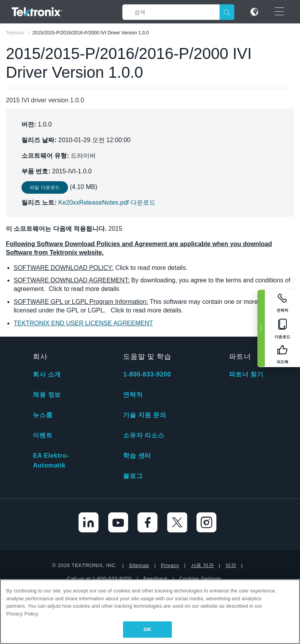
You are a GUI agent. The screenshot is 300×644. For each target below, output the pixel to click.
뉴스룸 (43, 415)
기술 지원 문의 (145, 415)
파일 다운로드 (45, 187)
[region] (150, 612)
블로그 (133, 476)
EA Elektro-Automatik (51, 460)
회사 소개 (47, 374)
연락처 (133, 395)
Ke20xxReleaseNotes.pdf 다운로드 (107, 202)
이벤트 (43, 435)
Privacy (170, 565)
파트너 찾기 (246, 374)
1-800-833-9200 (147, 374)
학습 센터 (137, 456)
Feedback (155, 579)
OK (148, 629)
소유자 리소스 (144, 435)
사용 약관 (203, 565)
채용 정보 (47, 395)
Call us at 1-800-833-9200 (99, 579)
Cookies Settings (200, 579)
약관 (231, 565)
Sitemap (139, 565)
